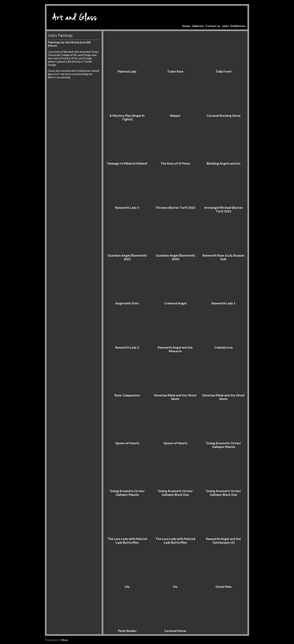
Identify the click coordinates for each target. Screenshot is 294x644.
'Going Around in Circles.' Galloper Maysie (223, 445)
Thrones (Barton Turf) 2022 (175, 208)
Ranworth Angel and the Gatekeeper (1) (223, 541)
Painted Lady (127, 71)
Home (186, 26)
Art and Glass (75, 18)
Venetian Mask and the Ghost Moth (175, 397)
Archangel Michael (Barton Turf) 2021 (223, 209)
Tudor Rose (175, 71)
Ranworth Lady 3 (127, 208)
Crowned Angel (175, 303)
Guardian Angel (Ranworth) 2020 (175, 257)
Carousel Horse (175, 631)
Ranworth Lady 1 (223, 303)
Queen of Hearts (127, 443)
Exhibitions (238, 26)
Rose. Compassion (127, 395)
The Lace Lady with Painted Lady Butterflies (127, 541)
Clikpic (64, 640)
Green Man (223, 587)
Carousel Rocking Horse (224, 116)
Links (225, 26)
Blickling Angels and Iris (223, 163)
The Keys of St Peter (175, 163)
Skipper (175, 116)
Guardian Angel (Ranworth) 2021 (127, 257)
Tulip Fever (224, 71)
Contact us (213, 26)
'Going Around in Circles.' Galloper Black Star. (175, 493)
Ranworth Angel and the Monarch (175, 349)
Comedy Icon (224, 347)
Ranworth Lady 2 (127, 347)
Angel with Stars (127, 303)
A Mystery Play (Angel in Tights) (127, 117)
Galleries (198, 26)
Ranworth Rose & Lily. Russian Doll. (223, 257)
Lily (127, 587)
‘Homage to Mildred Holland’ (127, 163)
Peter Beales (127, 631)
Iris (175, 587)
